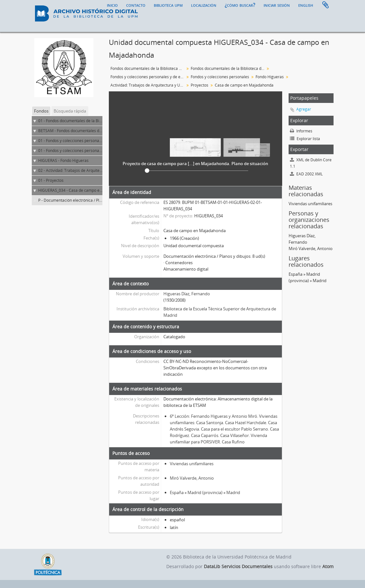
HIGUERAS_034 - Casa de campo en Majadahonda (83, 190)
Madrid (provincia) (205, 492)
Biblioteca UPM (168, 5)
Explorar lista (305, 139)
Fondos (41, 111)
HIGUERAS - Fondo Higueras (63, 160)
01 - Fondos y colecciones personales (71, 151)
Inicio (112, 5)
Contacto (136, 5)
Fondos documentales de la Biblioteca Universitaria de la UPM (148, 68)
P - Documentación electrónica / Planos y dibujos (81, 200)
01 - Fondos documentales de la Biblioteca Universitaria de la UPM (97, 121)
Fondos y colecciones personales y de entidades (148, 77)
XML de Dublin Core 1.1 (311, 163)
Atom (328, 566)
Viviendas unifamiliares (192, 464)
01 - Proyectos (51, 180)
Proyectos (200, 85)
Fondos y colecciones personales (220, 77)
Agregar (304, 109)
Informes (301, 131)
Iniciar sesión (277, 5)
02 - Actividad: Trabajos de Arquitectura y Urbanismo (85, 170)
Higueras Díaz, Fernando (187, 294)
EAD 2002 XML (306, 174)
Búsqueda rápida (70, 111)
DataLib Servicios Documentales (238, 566)
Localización (204, 5)
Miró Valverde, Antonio (192, 478)
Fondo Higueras (270, 77)
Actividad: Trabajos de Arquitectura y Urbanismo (148, 85)
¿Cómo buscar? (240, 5)
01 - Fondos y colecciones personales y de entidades (85, 141)
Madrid (233, 492)
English (306, 5)
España (177, 492)
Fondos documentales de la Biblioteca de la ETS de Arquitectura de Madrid (228, 68)
